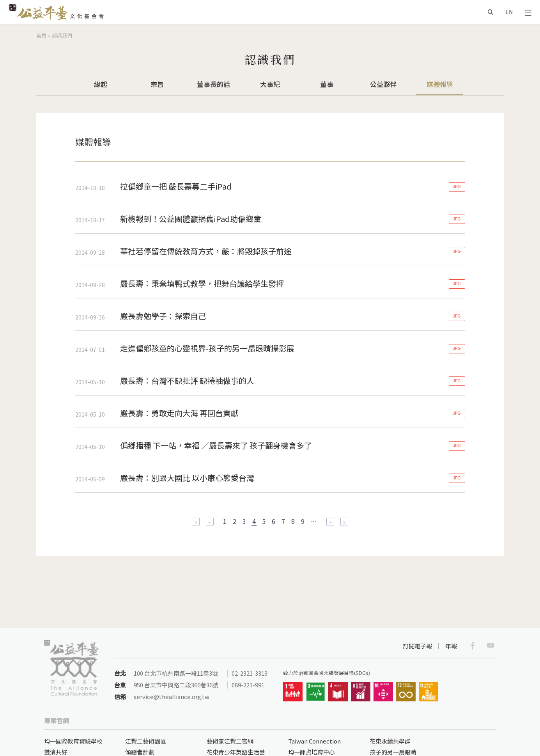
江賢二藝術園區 (146, 741)
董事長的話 (213, 84)
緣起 (101, 84)
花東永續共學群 (390, 741)
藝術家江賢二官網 (230, 741)
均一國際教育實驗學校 (73, 741)
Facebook (473, 646)
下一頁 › (330, 522)
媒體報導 (440, 84)
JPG (457, 187)
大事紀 (270, 84)
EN (509, 12)
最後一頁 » (344, 522)
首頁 (41, 35)
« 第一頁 (196, 522)
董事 (327, 84)
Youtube (490, 646)
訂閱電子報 (417, 646)
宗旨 (157, 84)
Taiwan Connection (314, 741)
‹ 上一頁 (210, 522)
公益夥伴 (383, 84)
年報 (451, 646)
